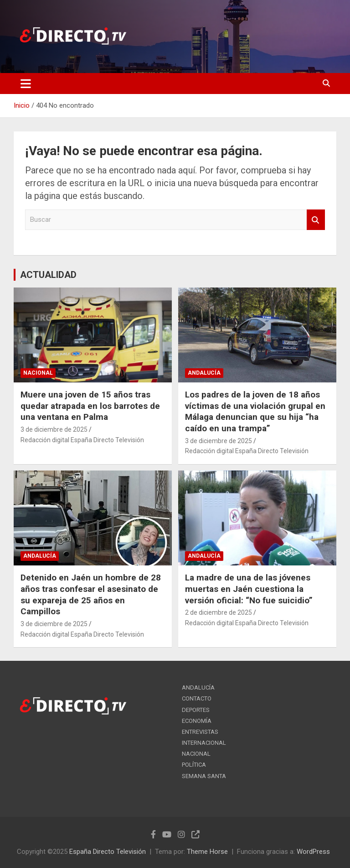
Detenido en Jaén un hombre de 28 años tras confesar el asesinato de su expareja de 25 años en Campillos (91, 594)
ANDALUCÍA (204, 373)
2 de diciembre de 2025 (219, 612)
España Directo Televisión (108, 852)
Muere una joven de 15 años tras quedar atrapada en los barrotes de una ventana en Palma (90, 406)
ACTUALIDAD (48, 275)
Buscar (316, 220)
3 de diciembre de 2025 (54, 429)
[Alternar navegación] (26, 84)
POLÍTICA (194, 765)
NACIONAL (38, 373)
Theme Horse (207, 852)
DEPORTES (196, 710)
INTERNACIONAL (204, 743)
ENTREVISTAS (200, 732)
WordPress (313, 852)
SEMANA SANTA (204, 776)
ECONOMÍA (197, 721)
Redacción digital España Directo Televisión (82, 440)
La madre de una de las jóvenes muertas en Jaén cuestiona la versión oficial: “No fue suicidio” (249, 589)
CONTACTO (197, 698)
